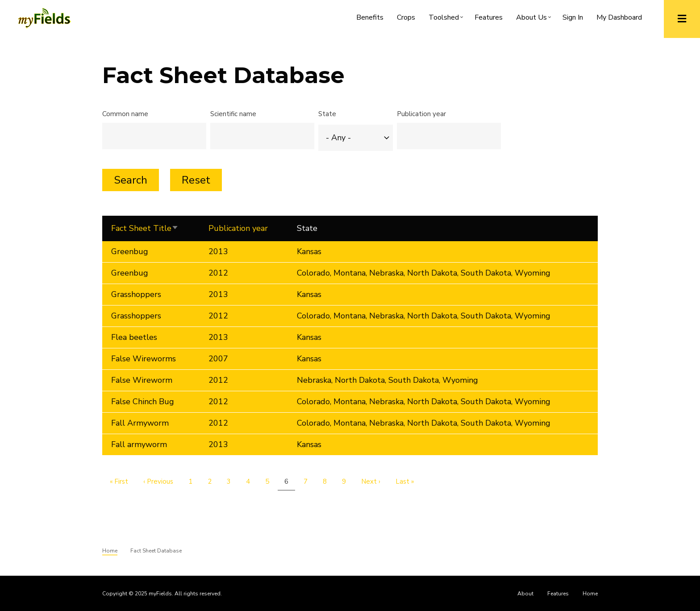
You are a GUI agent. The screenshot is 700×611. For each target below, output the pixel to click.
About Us (535, 19)
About (525, 594)
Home (590, 594)
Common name (125, 114)
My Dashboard (619, 17)
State (327, 114)
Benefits (370, 17)
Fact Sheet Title (151, 229)
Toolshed (447, 19)
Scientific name (233, 114)
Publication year (421, 114)
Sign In (573, 17)
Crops (406, 17)
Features (489, 17)
